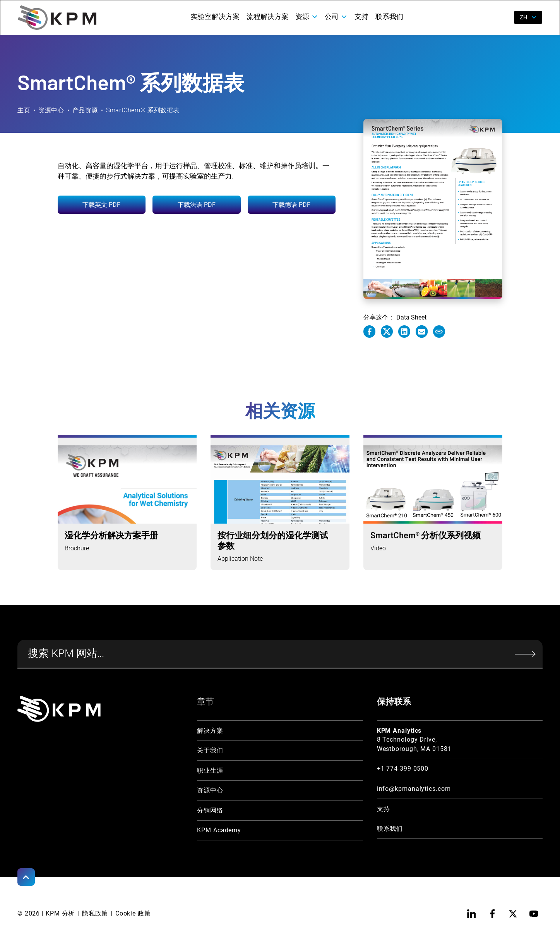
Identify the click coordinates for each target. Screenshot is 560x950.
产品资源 (85, 110)
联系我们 (389, 16)
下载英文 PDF (101, 205)
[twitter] (513, 914)
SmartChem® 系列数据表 (143, 110)
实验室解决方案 (215, 16)
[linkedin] (472, 914)
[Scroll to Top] (26, 877)
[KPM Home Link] (59, 709)
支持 (361, 16)
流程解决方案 (267, 16)
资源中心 (51, 110)
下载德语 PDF (291, 205)
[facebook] (492, 914)
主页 (24, 110)
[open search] (503, 18)
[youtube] (534, 914)
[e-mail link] (422, 331)
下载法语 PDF (197, 205)
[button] (307, 16)
